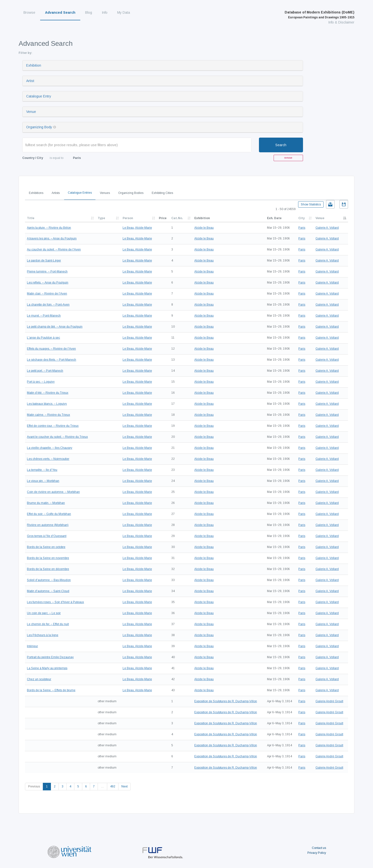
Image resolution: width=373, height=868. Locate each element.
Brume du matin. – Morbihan (46, 503)
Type (101, 218)
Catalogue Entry (39, 96)
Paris (302, 228)
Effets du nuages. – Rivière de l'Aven (51, 349)
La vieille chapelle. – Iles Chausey (50, 448)
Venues (105, 193)
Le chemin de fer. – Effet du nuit (48, 624)
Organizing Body (39, 127)
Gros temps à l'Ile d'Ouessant (47, 536)
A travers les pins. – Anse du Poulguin (52, 238)
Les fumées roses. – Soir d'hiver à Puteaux (55, 602)
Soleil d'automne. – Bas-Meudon (49, 580)
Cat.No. (177, 218)
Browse (29, 12)
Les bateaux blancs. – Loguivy (47, 404)
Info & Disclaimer (341, 22)
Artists (56, 193)
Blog (89, 12)
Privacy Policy (317, 853)
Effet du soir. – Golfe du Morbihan (49, 514)
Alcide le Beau (204, 228)
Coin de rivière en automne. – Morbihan (53, 492)
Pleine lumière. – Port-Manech (47, 272)
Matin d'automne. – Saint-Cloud (48, 591)
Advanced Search (60, 12)
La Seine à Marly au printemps (47, 668)
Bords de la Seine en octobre (46, 547)
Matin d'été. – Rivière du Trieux (48, 393)
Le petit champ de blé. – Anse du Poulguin (55, 327)
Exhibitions (36, 193)
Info (105, 12)
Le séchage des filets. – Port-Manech (52, 360)
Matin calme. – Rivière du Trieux (48, 415)
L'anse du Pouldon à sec (43, 338)
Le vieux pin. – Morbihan (43, 481)
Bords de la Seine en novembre (48, 558)
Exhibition (34, 65)
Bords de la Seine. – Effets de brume (51, 690)
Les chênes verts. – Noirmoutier (48, 459)
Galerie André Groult (329, 701)
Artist (30, 81)
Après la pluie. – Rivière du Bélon (49, 228)
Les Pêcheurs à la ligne (43, 635)
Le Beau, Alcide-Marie (137, 228)
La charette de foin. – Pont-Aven (48, 305)
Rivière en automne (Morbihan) (48, 525)
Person (128, 218)
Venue (31, 112)
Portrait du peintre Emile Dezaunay (50, 657)
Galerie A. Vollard (327, 228)
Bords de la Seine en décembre (48, 569)
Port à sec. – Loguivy (41, 382)
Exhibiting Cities (162, 193)
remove (288, 158)
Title (31, 218)
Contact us (319, 848)
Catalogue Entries (80, 193)
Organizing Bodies (131, 193)
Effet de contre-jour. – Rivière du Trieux (53, 426)
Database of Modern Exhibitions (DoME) (320, 15)
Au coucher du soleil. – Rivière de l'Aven (54, 250)
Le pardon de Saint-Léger (44, 261)
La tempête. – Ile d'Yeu (42, 470)
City (302, 218)
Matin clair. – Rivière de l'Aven (47, 294)
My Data (124, 12)
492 (113, 786)
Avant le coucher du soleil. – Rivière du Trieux (57, 437)
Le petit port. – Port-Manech (45, 371)
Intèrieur (32, 646)
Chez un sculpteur (39, 679)
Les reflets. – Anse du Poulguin (48, 283)
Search (281, 145)
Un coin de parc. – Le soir (44, 613)
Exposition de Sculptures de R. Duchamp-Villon (226, 701)
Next (124, 786)
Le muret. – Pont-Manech (44, 316)
